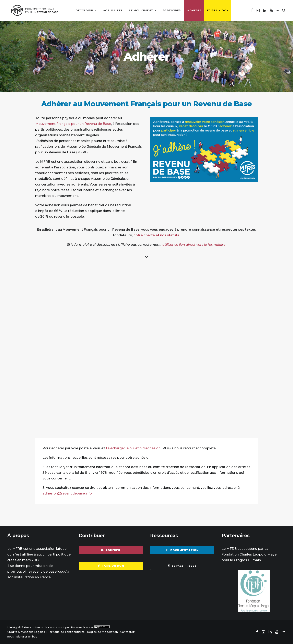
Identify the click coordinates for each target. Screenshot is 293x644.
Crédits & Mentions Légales (26, 632)
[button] (252, 10)
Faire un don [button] (111, 565)
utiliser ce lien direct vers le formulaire (194, 244)
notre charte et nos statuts (156, 235)
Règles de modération (102, 632)
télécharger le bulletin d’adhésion (133, 448)
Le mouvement (141, 10)
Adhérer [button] (111, 550)
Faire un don (216, 10)
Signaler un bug (27, 636)
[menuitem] (84, 10)
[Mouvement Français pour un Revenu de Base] (33, 10)
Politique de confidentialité (66, 632)
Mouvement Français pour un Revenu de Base (73, 123)
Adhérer (193, 10)
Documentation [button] (182, 550)
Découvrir (84, 10)
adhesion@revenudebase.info (67, 493)
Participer (170, 10)
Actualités (111, 10)
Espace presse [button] (182, 565)
